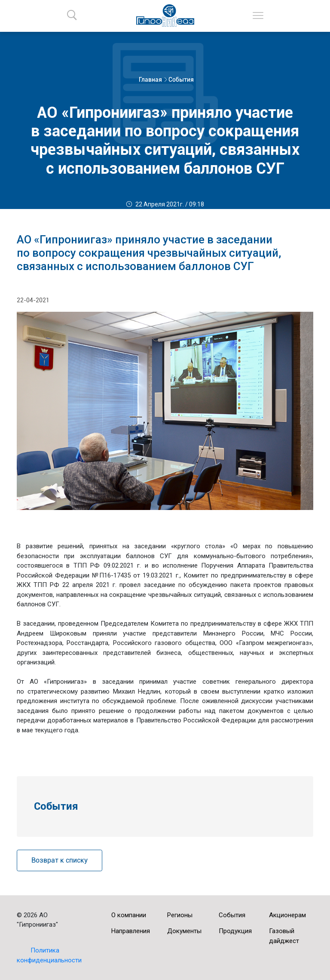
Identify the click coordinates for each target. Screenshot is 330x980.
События (232, 915)
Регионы (180, 915)
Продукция (235, 931)
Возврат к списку (60, 860)
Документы (184, 931)
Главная (150, 80)
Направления (131, 931)
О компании (129, 915)
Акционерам (287, 915)
